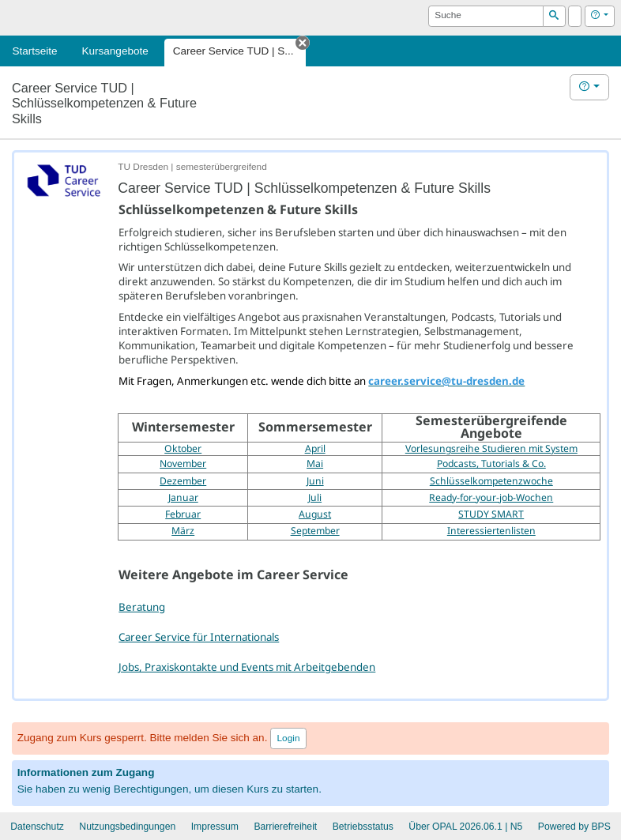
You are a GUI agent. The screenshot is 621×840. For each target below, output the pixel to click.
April (315, 448)
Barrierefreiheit (285, 827)
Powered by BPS (574, 827)
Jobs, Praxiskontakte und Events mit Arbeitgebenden (247, 667)
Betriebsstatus (363, 827)
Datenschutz (37, 827)
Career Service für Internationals (199, 637)
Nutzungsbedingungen (127, 827)
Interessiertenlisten (491, 531)
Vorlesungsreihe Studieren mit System (491, 448)
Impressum (215, 827)
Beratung (142, 607)
